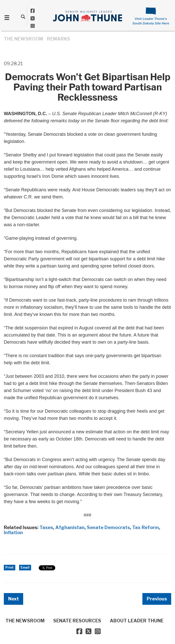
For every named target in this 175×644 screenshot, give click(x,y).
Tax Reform (146, 527)
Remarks (58, 39)
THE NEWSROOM (23, 39)
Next (14, 599)
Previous (157, 599)
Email (25, 567)
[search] (23, 17)
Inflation (13, 533)
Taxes (46, 527)
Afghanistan (70, 527)
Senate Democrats (108, 527)
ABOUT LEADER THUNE (137, 621)
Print (10, 567)
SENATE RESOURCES (77, 621)
